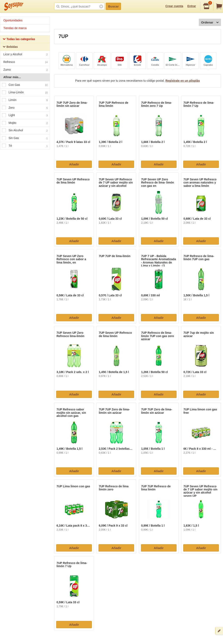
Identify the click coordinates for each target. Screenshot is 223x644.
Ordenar (210, 23)
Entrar (192, 6)
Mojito (25, 123)
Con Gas (25, 85)
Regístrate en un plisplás (183, 81)
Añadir (74, 164)
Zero (25, 108)
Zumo (26, 70)
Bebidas (10, 47)
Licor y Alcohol (26, 55)
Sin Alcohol (25, 131)
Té (25, 146)
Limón (25, 100)
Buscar (113, 6)
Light (25, 115)
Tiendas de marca (15, 28)
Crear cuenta (174, 6)
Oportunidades (13, 20)
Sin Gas (25, 138)
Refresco (26, 62)
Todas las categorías (19, 40)
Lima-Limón (25, 93)
